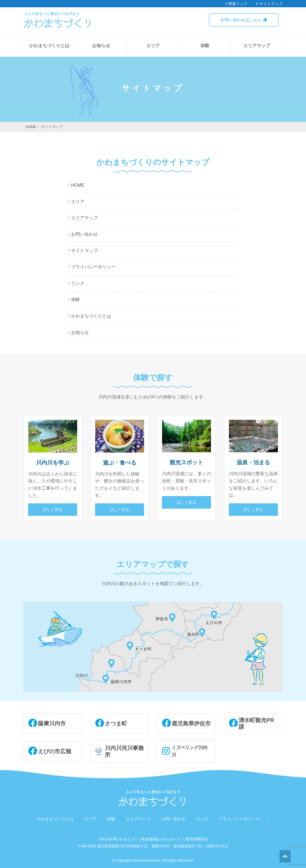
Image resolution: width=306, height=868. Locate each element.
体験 (205, 46)
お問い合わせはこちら (244, 20)
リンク (78, 283)
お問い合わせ (84, 234)
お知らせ (101, 46)
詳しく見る (53, 509)
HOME (78, 185)
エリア (153, 46)
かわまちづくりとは (49, 46)
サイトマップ (84, 251)
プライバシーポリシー (93, 267)
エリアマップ (257, 46)
